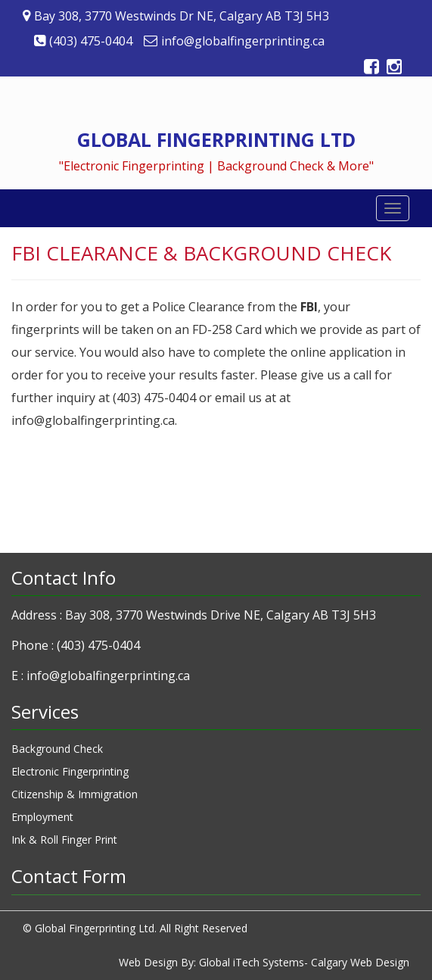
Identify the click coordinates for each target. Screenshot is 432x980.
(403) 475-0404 (98, 645)
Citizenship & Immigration (75, 794)
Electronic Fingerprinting (70, 771)
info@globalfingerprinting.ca (108, 676)
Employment (42, 817)
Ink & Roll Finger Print (64, 840)
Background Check (57, 749)
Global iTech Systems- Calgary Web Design (304, 962)
